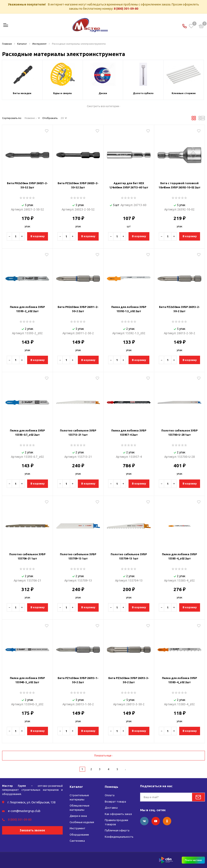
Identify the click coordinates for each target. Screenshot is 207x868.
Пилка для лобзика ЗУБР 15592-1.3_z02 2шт (129, 309)
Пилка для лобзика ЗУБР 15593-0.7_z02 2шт (27, 433)
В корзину (38, 236)
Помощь (111, 787)
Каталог (76, 787)
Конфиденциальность (119, 837)
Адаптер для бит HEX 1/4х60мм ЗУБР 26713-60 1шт (129, 185)
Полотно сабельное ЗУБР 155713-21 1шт (78, 433)
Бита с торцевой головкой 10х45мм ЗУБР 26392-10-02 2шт (180, 185)
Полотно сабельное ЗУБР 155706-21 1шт (27, 556)
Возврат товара (115, 801)
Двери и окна (78, 816)
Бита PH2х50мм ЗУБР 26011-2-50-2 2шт (78, 309)
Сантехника (77, 841)
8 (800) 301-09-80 (126, 9)
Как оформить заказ (118, 814)
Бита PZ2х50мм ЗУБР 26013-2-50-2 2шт (179, 309)
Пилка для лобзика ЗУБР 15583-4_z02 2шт (179, 680)
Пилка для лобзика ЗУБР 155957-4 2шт (129, 433)
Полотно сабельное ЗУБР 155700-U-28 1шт (179, 433)
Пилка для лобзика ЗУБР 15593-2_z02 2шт (27, 309)
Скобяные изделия (82, 822)
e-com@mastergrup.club (24, 811)
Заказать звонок (32, 830)
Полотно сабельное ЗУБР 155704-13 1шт (129, 556)
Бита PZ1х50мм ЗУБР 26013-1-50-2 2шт (78, 680)
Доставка (111, 808)
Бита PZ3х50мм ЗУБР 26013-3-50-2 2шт (129, 680)
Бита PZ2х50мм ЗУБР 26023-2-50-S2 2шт (78, 185)
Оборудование (79, 835)
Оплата (110, 795)
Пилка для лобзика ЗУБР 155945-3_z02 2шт (27, 680)
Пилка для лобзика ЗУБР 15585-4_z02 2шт (179, 556)
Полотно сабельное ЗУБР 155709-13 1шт (78, 556)
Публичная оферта (117, 830)
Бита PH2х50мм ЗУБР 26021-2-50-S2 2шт (27, 185)
